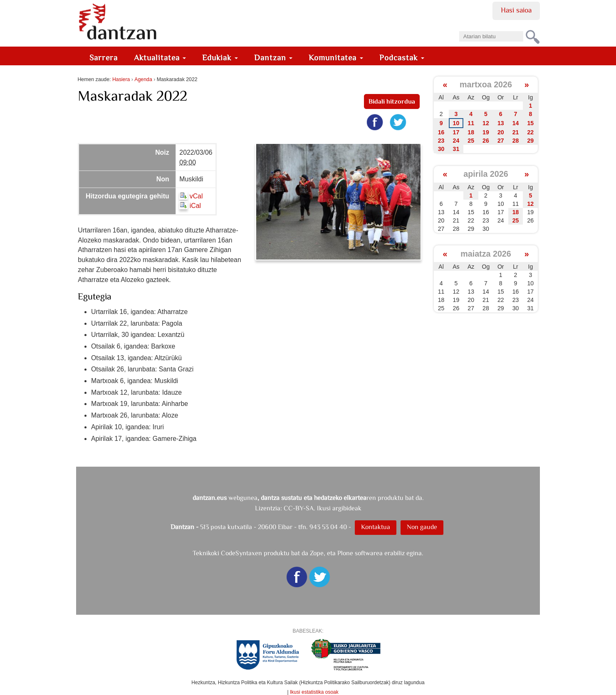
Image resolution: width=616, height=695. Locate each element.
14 (516, 123)
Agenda (143, 79)
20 (501, 132)
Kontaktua (376, 527)
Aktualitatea (160, 58)
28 (516, 141)
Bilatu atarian (459, 28)
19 (486, 132)
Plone (345, 553)
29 (531, 141)
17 (456, 132)
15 (531, 123)
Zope (317, 553)
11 (471, 123)
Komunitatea (336, 58)
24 (456, 141)
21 (516, 132)
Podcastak (402, 58)
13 (501, 123)
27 (501, 141)
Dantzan (273, 58)
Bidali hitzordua (392, 101)
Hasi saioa (516, 10)
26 (486, 141)
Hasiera (121, 79)
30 (441, 149)
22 (531, 132)
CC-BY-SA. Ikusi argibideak (323, 508)
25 (471, 141)
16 (441, 132)
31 (456, 149)
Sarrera (104, 58)
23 (441, 141)
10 (456, 123)
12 (486, 123)
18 (471, 132)
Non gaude (422, 527)
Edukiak (220, 58)
